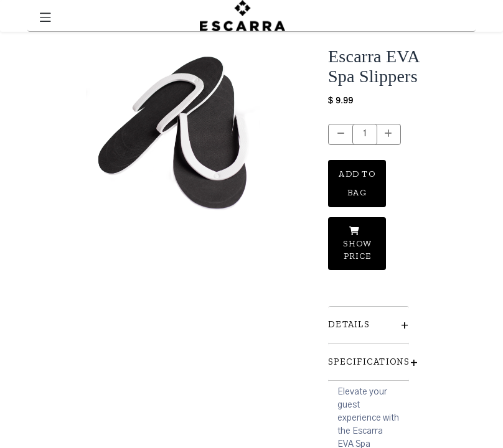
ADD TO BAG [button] (357, 183)
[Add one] (389, 134)
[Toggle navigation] (45, 16)
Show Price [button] (357, 244)
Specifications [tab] (369, 362)
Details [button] (369, 324)
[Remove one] (341, 134)
